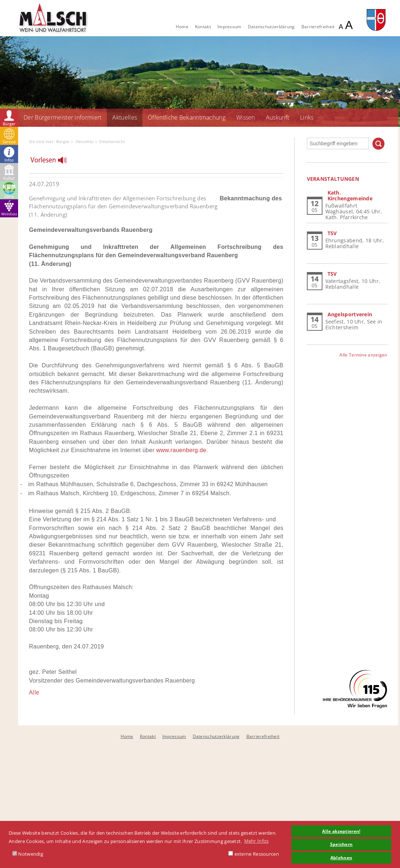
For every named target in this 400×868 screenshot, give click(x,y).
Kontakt (203, 27)
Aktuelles (125, 117)
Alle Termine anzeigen (363, 355)
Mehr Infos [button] (257, 841)
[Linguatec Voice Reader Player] (53, 162)
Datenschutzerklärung (271, 27)
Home (182, 27)
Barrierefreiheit (318, 27)
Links (307, 117)
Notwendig (28, 854)
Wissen (246, 117)
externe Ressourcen (254, 854)
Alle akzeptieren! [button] (341, 831)
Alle (34, 692)
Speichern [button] (341, 844)
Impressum (229, 27)
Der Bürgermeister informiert (62, 117)
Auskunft (278, 117)
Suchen (378, 144)
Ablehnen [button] (341, 857)
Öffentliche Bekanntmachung (187, 117)
